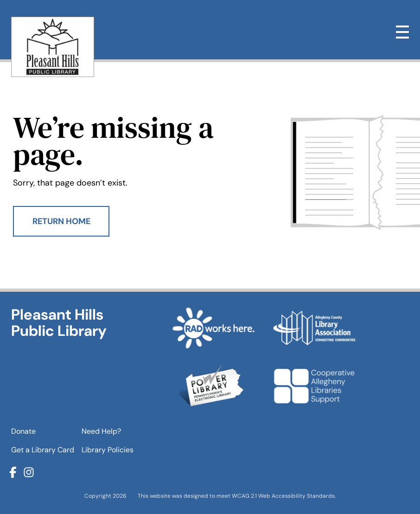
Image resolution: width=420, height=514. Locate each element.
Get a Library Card (43, 450)
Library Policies (108, 450)
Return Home (61, 221)
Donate (23, 431)
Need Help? (101, 431)
